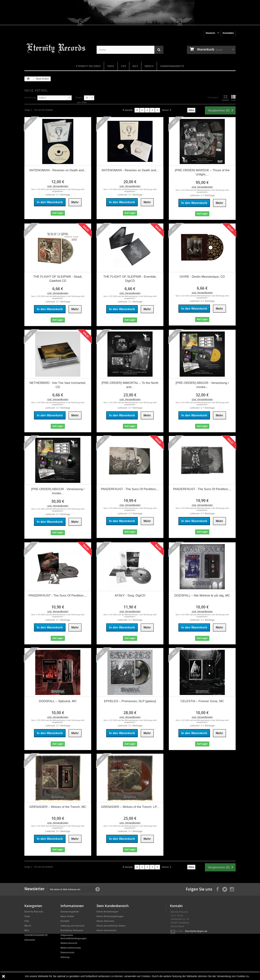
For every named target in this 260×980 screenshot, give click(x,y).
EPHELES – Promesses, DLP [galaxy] (130, 701)
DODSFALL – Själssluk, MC (58, 701)
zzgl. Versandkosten (58, 186)
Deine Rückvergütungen (110, 916)
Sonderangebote (70, 912)
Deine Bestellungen (108, 912)
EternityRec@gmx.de (196, 931)
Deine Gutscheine (107, 930)
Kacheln (226, 98)
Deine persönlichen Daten (111, 926)
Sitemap (65, 957)
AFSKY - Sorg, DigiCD (130, 595)
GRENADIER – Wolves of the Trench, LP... (130, 807)
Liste (233, 98)
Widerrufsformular (71, 948)
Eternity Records (88, 66)
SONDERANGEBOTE (172, 66)
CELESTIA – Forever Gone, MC (202, 701)
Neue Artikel (67, 916)
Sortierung (30, 97)
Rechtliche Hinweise (72, 930)
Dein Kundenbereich (113, 906)
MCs (135, 66)
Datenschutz (67, 952)
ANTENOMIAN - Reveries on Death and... (58, 170)
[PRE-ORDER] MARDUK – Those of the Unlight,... (202, 172)
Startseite (30, 940)
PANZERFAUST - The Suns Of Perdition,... (130, 489)
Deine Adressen (105, 921)
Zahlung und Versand (72, 926)
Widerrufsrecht (69, 943)
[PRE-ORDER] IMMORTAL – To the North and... (130, 385)
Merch (149, 66)
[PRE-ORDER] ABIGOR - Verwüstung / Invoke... (202, 385)
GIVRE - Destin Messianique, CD (202, 277)
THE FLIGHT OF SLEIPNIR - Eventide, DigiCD (130, 279)
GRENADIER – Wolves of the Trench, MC (58, 807)
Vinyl (111, 66)
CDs (123, 66)
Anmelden (228, 33)
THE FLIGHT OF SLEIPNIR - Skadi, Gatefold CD (58, 279)
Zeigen (79, 97)
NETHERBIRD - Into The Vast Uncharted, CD (58, 385)
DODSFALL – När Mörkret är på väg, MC (202, 595)
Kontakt (65, 921)
